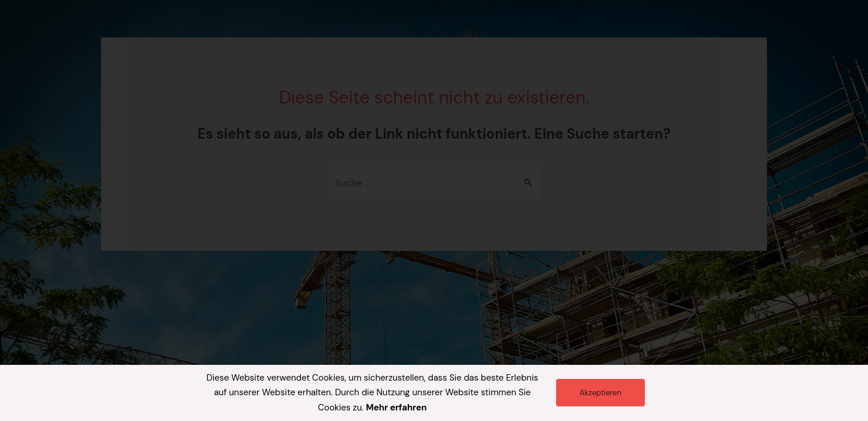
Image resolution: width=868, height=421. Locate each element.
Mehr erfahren (396, 408)
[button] (600, 393)
